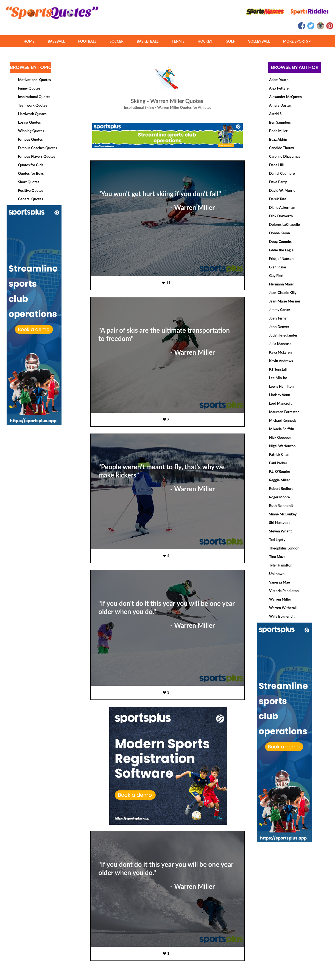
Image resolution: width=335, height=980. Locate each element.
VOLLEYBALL (259, 41)
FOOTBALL (87, 41)
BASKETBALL (148, 41)
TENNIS (178, 41)
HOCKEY (205, 41)
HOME (29, 41)
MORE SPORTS (297, 41)
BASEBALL (56, 41)
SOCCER (116, 41)
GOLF (230, 41)
